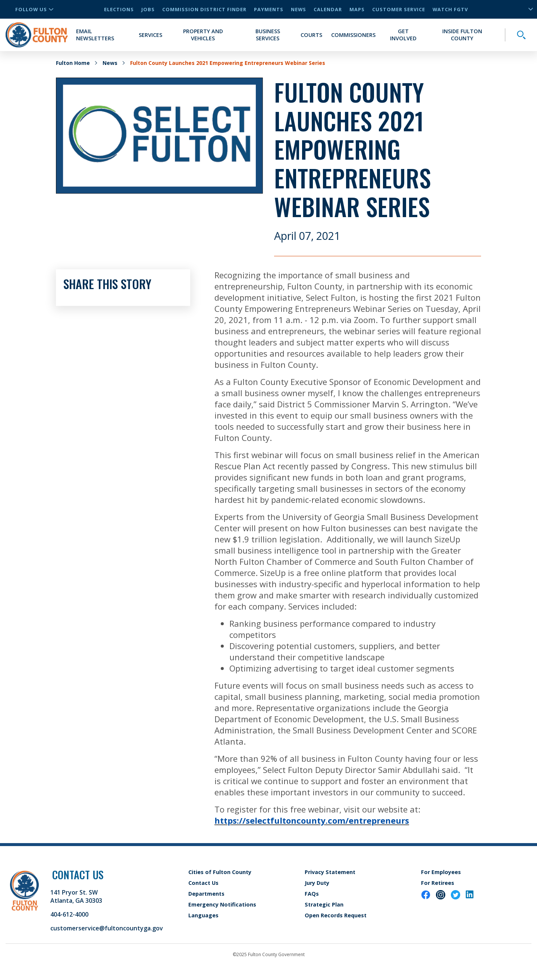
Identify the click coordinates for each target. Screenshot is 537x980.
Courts (311, 35)
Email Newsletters (95, 35)
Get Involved (403, 35)
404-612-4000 (69, 914)
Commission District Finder (204, 9)
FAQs (312, 894)
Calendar (328, 9)
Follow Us (34, 9)
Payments (269, 9)
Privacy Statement (330, 872)
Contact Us (203, 883)
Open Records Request (336, 915)
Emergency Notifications (222, 904)
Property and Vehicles (203, 35)
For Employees (441, 872)
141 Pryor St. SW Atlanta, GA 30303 (76, 896)
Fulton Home (73, 63)
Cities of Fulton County (220, 872)
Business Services (268, 35)
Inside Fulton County (462, 35)
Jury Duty (317, 883)
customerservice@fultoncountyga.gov (107, 928)
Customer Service (399, 9)
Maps (357, 9)
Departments (206, 894)
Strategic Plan (324, 904)
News (299, 9)
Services (150, 35)
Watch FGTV (450, 9)
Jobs (148, 9)
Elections (119, 9)
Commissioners (353, 35)
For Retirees (438, 883)
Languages (203, 915)
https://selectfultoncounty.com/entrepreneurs (312, 820)
